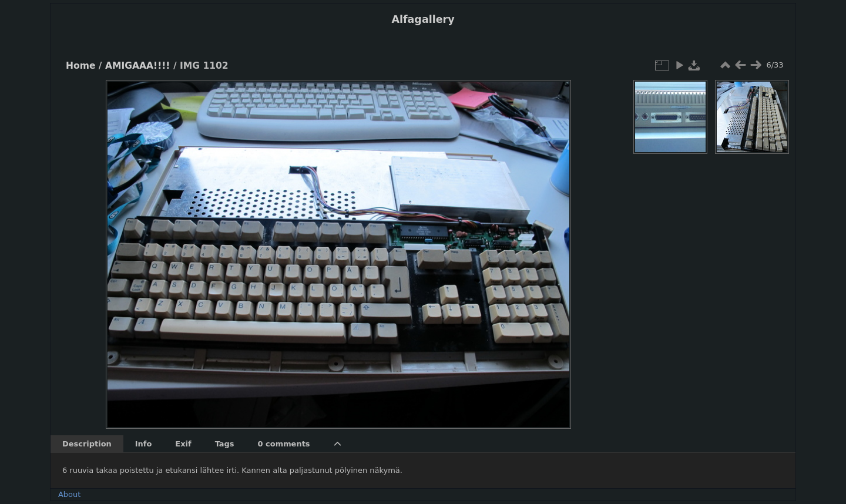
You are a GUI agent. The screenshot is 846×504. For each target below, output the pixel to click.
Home (80, 66)
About (69, 494)
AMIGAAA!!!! (138, 66)
